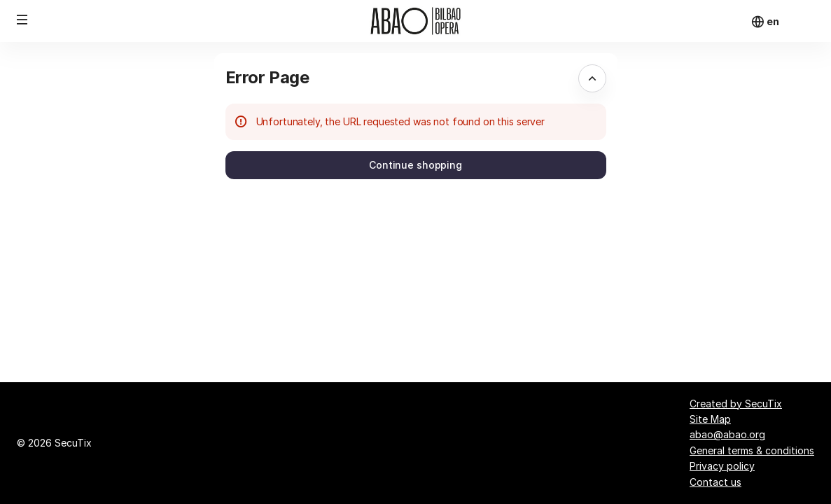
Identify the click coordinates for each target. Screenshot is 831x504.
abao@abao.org (727, 434)
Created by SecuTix (736, 404)
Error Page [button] (267, 77)
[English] (773, 22)
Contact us (715, 482)
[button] (22, 20)
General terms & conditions (752, 450)
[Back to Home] (416, 21)
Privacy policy (722, 466)
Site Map (710, 419)
